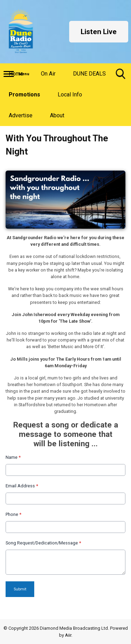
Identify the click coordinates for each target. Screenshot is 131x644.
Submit (20, 589)
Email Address (22, 486)
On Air (48, 74)
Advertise (21, 115)
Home (16, 74)
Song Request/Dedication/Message (43, 543)
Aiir (68, 635)
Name (13, 457)
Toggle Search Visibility (121, 76)
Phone (13, 514)
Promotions (24, 95)
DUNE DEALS (89, 74)
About (57, 115)
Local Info (70, 95)
